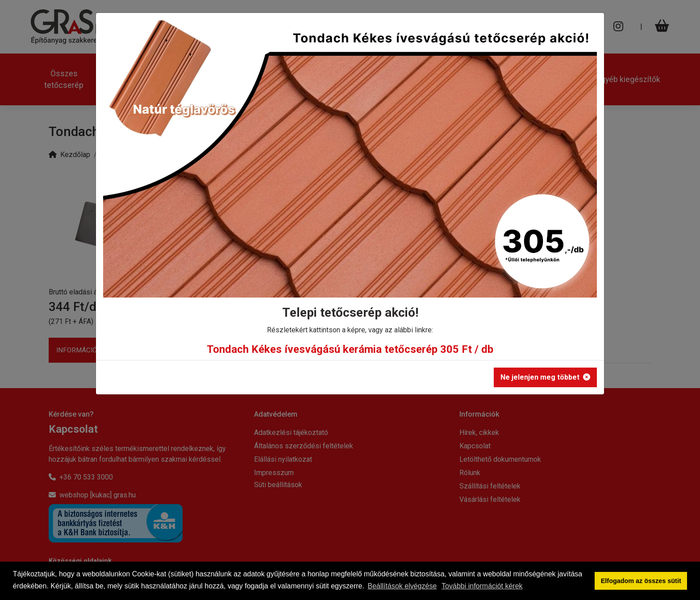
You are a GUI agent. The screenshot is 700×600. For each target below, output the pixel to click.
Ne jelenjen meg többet (545, 377)
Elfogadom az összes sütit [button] (641, 581)
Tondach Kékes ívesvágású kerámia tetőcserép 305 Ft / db (350, 349)
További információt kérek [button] (482, 586)
